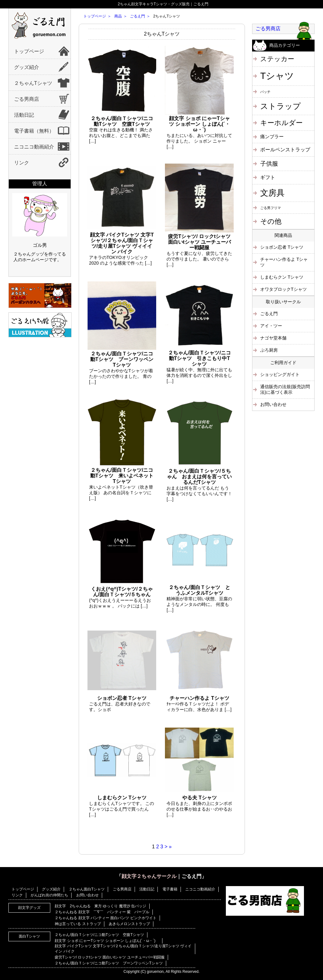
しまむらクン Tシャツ (282, 277)
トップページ (29, 51)
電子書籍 (170, 889)
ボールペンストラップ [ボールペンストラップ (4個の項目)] (285, 149)
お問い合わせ (273, 404)
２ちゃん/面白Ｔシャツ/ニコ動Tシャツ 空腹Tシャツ (99, 935)
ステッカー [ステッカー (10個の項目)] (277, 59)
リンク (22, 163)
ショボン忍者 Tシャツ (282, 247)
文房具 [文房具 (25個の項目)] (272, 193)
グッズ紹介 (27, 67)
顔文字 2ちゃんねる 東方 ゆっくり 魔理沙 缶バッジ (100, 906)
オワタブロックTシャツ (283, 289)
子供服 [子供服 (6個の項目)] (269, 164)
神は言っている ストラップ (78, 924)
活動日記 (24, 115)
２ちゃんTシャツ (33, 83)
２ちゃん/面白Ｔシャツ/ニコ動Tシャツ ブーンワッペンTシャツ (109, 963)
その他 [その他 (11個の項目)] (271, 221)
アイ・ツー (271, 326)
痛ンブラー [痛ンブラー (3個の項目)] (272, 137)
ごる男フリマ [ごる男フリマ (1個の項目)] (271, 208)
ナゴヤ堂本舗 (273, 338)
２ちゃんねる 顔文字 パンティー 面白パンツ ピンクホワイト (105, 918)
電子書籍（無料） (34, 131)
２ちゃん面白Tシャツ (87, 889)
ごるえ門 (137, 16)
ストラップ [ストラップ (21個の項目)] (281, 106)
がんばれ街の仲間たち (49, 895)
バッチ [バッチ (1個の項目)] (265, 92)
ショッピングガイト (280, 374)
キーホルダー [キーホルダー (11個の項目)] (281, 123)
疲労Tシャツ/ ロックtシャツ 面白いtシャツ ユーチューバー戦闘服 (109, 957)
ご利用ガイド (283, 363)
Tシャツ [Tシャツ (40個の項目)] (277, 76)
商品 (118, 16)
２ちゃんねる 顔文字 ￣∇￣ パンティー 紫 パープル (102, 912)
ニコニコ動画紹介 (34, 147)
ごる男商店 (27, 99)
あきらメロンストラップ (129, 924)
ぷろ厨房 (269, 350)
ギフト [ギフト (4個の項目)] (268, 177)
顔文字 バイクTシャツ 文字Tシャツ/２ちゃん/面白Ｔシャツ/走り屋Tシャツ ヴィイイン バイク (123, 949)
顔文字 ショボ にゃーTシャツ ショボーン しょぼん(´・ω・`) (107, 941)
